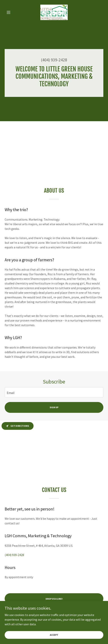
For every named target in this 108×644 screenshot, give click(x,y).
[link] (54, 12)
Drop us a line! (54, 599)
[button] (12, 12)
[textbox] (54, 392)
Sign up (54, 407)
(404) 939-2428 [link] (54, 60)
